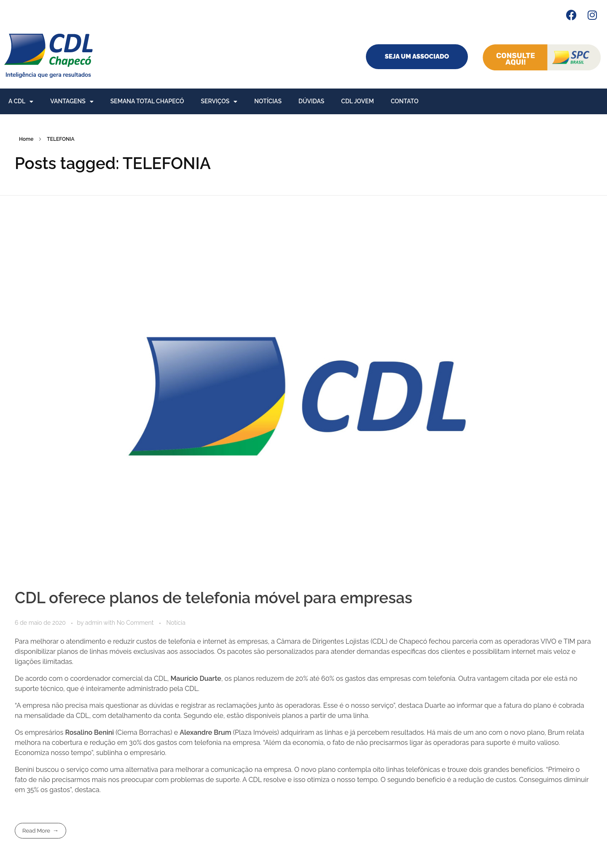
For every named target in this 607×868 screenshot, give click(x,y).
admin (94, 623)
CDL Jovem (357, 101)
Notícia (176, 623)
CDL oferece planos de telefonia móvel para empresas (214, 598)
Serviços (219, 102)
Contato (405, 101)
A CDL (21, 102)
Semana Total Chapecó (147, 101)
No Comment (135, 623)
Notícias (268, 101)
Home (26, 139)
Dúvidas (311, 101)
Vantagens (72, 102)
